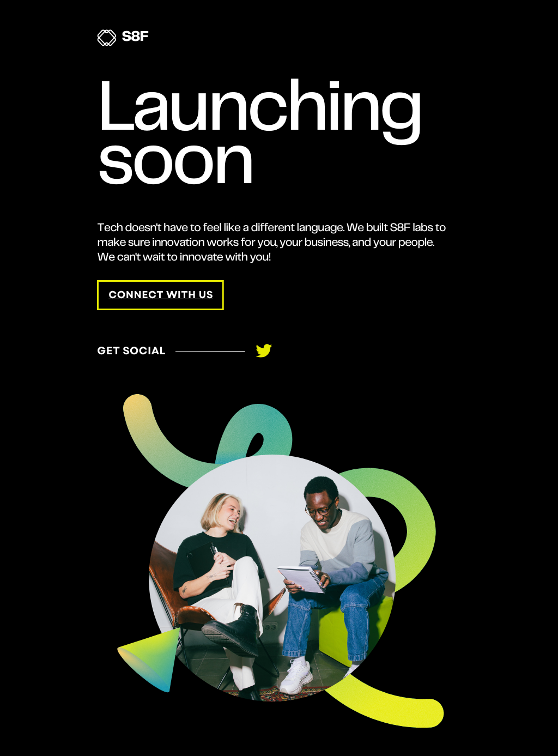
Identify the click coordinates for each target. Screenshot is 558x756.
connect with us (161, 295)
